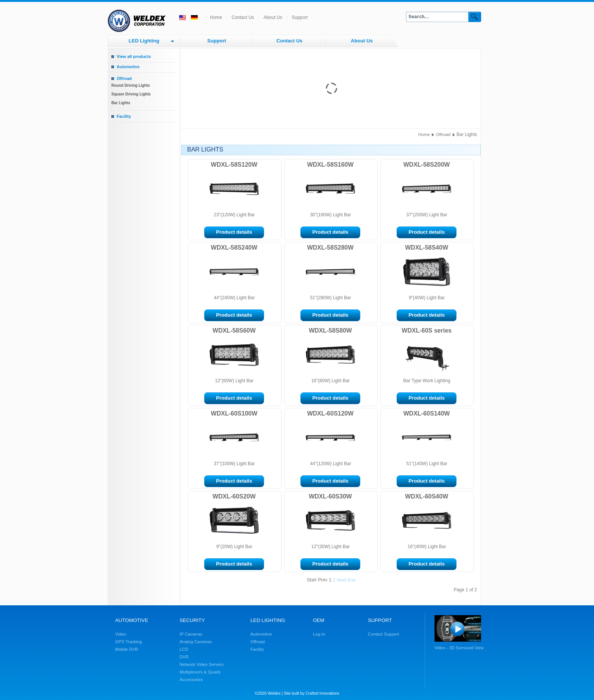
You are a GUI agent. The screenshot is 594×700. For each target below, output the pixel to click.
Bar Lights (121, 103)
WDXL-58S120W (234, 165)
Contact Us (243, 17)
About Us (273, 17)
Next (341, 580)
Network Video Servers (202, 664)
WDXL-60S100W (234, 413)
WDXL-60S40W (427, 496)
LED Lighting (144, 41)
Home (216, 17)
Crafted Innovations (323, 693)
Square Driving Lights (131, 94)
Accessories (191, 680)
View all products (134, 56)
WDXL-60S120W (331, 413)
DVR (184, 657)
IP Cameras (191, 634)
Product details (234, 232)
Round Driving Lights (131, 85)
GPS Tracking (128, 642)
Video (121, 634)
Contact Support (383, 634)
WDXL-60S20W (234, 496)
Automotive (128, 67)
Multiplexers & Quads (200, 672)
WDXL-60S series (427, 330)
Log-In (319, 634)
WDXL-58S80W (330, 330)
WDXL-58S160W (331, 165)
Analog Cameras (196, 642)
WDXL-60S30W (330, 496)
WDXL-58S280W (331, 248)
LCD (184, 649)
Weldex (274, 693)
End (351, 580)
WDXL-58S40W (427, 248)
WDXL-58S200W (427, 165)
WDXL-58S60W (234, 330)
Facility (124, 116)
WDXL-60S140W (427, 413)
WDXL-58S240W (234, 248)
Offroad (124, 78)
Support (300, 17)
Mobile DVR (127, 649)
